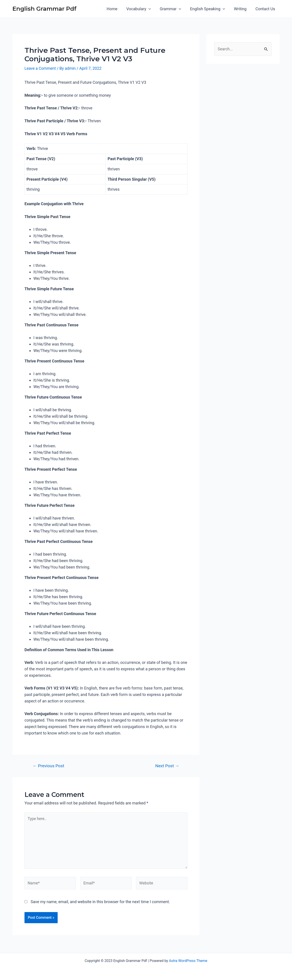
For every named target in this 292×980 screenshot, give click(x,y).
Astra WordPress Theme (188, 961)
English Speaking (210, 9)
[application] (153, 9)
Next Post (167, 766)
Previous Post (49, 766)
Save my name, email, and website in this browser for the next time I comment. (100, 903)
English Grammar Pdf (45, 9)
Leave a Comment (41, 68)
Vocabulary (143, 9)
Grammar (174, 9)
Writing (242, 9)
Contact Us (266, 9)
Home (117, 9)
